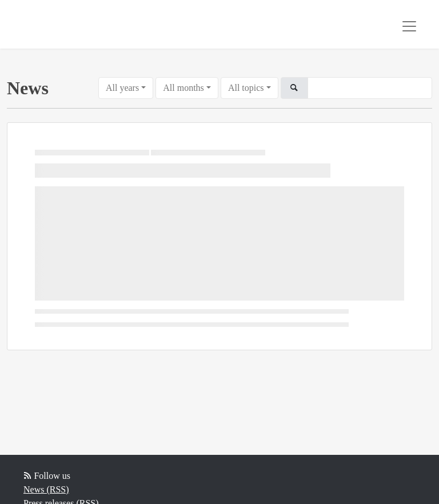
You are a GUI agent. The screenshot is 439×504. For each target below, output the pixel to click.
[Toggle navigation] (409, 26)
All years (122, 88)
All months (183, 88)
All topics (246, 88)
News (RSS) (46, 489)
